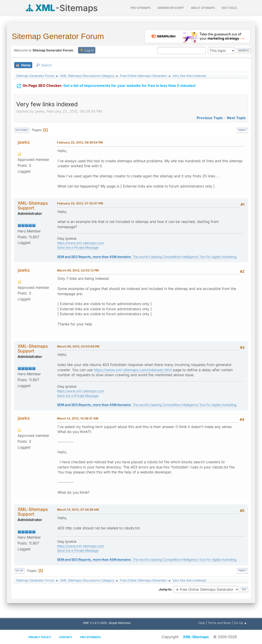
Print (242, 130)
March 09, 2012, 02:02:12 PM (78, 270)
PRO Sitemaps (141, 8)
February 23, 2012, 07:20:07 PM (80, 203)
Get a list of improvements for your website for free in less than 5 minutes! (106, 85)
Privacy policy (40, 637)
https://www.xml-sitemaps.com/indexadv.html (133, 370)
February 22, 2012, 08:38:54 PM (80, 142)
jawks (24, 142)
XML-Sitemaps (196, 637)
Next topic (236, 118)
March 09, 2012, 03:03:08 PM (78, 346)
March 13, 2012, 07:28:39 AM (78, 510)
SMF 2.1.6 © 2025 (95, 623)
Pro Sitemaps (90, 637)
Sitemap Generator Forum (58, 36)
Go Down (22, 130)
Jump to (165, 589)
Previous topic (210, 118)
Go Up (19, 571)
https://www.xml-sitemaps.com (81, 243)
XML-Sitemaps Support (33, 205)
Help (202, 623)
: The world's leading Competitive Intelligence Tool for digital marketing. (147, 257)
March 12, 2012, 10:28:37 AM (78, 418)
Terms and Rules (219, 623)
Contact (66, 637)
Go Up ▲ (240, 623)
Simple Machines (120, 623)
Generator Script (171, 8)
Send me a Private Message (78, 247)
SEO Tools (229, 8)
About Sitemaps (203, 8)
